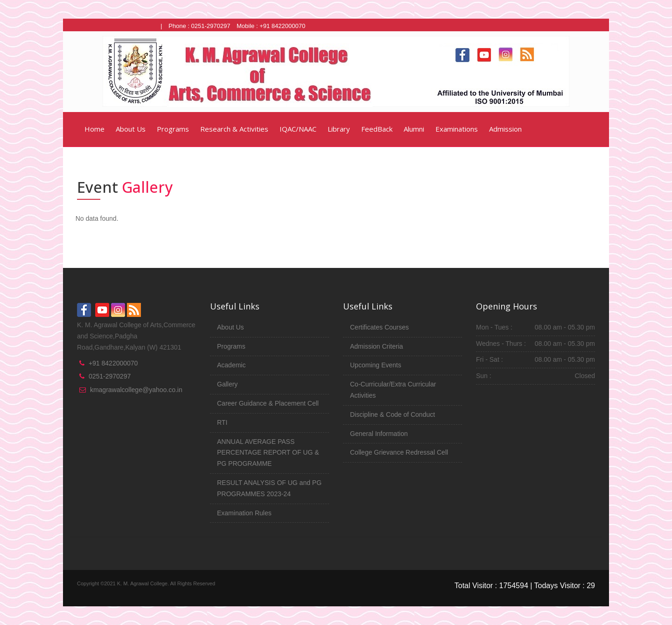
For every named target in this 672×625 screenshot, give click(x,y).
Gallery (227, 384)
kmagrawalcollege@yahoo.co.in (136, 390)
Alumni (414, 129)
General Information (379, 434)
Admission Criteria (377, 346)
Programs (173, 129)
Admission (505, 129)
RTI (222, 422)
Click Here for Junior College (115, 26)
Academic (231, 365)
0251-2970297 (110, 376)
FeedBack (377, 129)
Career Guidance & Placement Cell (268, 403)
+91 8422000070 (113, 363)
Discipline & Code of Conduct (392, 414)
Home (94, 129)
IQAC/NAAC (298, 129)
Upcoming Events (376, 365)
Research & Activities (234, 129)
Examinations (457, 129)
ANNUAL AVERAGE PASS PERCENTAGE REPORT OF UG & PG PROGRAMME (268, 453)
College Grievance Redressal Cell (399, 452)
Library (339, 129)
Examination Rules (244, 513)
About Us (131, 129)
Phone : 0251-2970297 (199, 26)
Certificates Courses (379, 327)
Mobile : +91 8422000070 (271, 26)
